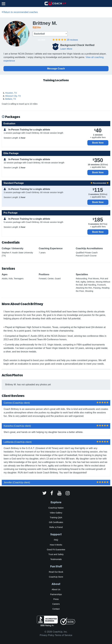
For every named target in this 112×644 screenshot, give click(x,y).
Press (56, 599)
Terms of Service (64, 635)
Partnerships (56, 594)
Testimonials (56, 559)
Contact (56, 609)
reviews (72, 40)
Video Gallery (56, 513)
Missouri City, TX (13, 96)
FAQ (56, 540)
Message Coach (56, 69)
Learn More (66, 49)
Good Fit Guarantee (56, 550)
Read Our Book (56, 572)
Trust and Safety (56, 554)
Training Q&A (56, 517)
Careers (56, 604)
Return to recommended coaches (20, 12)
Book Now (98, 143)
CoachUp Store (56, 577)
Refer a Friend (56, 527)
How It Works (56, 545)
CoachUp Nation (56, 508)
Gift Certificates (56, 522)
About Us (56, 589)
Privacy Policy (47, 635)
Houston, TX (11, 93)
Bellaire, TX (11, 99)
